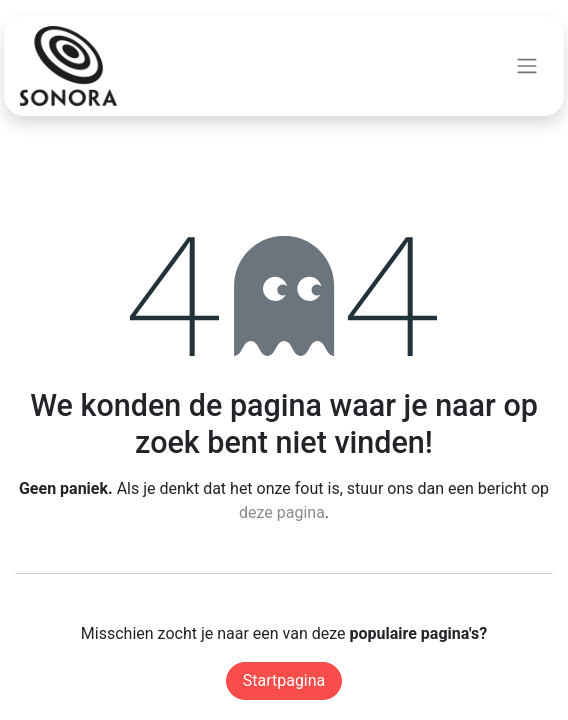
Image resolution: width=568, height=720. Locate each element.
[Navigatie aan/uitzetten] (527, 66)
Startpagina (284, 680)
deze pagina (282, 512)
